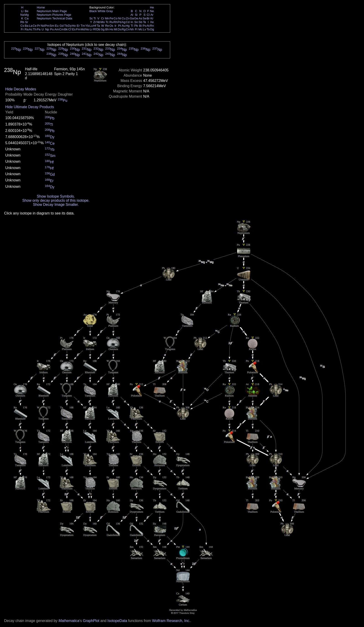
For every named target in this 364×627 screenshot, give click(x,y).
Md (83, 29)
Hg (128, 26)
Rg (123, 29)
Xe (152, 22)
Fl (136, 29)
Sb (140, 22)
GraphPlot (91, 621)
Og (152, 29)
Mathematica (69, 621)
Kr (152, 18)
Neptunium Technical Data (54, 18)
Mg (27, 15)
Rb (22, 22)
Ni (120, 18)
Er (78, 26)
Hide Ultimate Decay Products (30, 107)
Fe (111, 18)
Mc (140, 29)
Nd (43, 26)
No (87, 29)
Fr (22, 29)
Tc (107, 22)
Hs (111, 29)
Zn (128, 18)
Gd (62, 26)
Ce (35, 26)
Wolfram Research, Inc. (171, 621)
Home (41, 7)
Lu (91, 26)
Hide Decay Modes (21, 89)
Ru (111, 22)
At (148, 26)
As (140, 18)
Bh (107, 29)
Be (26, 11)
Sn (136, 22)
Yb (87, 26)
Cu (123, 18)
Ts (148, 29)
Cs (22, 26)
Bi (140, 26)
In (132, 22)
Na (22, 15)
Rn (152, 26)
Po (145, 26)
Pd (120, 22)
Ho (74, 26)
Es (74, 29)
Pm (47, 26)
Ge (136, 18)
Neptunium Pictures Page (54, 15)
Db (98, 29)
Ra (27, 29)
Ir (115, 26)
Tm (83, 26)
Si (136, 15)
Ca (27, 18)
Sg (103, 29)
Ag (123, 22)
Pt (120, 26)
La (31, 26)
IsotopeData (117, 621)
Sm (52, 26)
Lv (145, 29)
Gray (110, 11)
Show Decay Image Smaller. (56, 205)
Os (111, 26)
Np (47, 29)
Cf (70, 29)
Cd (128, 22)
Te (145, 22)
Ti (95, 18)
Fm (78, 29)
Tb (66, 26)
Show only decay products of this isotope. (56, 200)
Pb (136, 26)
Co (116, 18)
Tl (132, 26)
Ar (152, 15)
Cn (128, 29)
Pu (52, 29)
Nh (132, 29)
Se (145, 18)
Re (107, 26)
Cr (103, 18)
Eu (57, 26)
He (152, 7)
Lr (91, 29)
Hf (95, 26)
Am (57, 29)
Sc (91, 18)
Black (93, 11)
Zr (95, 22)
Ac (31, 29)
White (101, 11)
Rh (116, 22)
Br (148, 18)
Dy (70, 26)
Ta (98, 26)
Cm (62, 29)
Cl (148, 15)
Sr (27, 22)
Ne (152, 11)
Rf (95, 29)
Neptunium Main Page (52, 11)
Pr (39, 26)
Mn (107, 18)
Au (123, 26)
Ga (132, 18)
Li (22, 11)
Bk (66, 29)
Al (132, 15)
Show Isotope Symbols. (56, 196)
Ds (120, 29)
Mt (116, 29)
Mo (103, 22)
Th (35, 29)
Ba (26, 26)
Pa (39, 29)
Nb (98, 22)
